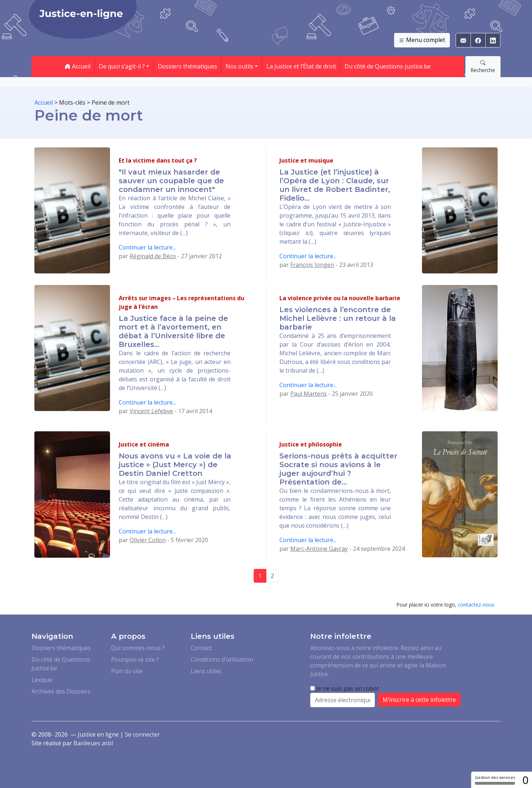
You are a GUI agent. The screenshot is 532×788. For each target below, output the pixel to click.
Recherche (483, 66)
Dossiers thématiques (187, 66)
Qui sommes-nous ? (138, 648)
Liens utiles (206, 671)
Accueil (78, 66)
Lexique (42, 680)
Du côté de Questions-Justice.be (388, 66)
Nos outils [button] (239, 66)
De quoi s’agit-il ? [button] (122, 66)
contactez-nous (476, 605)
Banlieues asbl (93, 743)
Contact (201, 648)
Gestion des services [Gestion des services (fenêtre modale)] (495, 780)
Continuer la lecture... (147, 247)
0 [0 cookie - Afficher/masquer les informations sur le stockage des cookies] (525, 780)
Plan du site (127, 671)
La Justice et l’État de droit (301, 66)
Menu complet (422, 40)
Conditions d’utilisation (222, 659)
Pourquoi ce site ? (135, 659)
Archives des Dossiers (61, 691)
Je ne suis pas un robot (345, 688)
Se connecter (142, 734)
